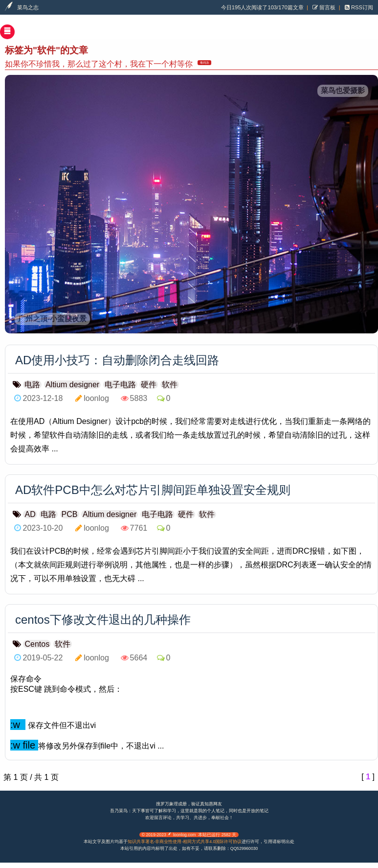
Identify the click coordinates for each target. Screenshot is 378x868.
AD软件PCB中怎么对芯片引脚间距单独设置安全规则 (153, 490)
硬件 (149, 385)
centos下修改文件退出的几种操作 (103, 620)
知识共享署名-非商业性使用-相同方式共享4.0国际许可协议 (185, 842)
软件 (170, 385)
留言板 (327, 7)
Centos (37, 644)
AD (30, 514)
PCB (70, 514)
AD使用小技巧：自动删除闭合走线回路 (117, 360)
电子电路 (120, 385)
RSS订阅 (361, 7)
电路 (32, 385)
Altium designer (72, 385)
